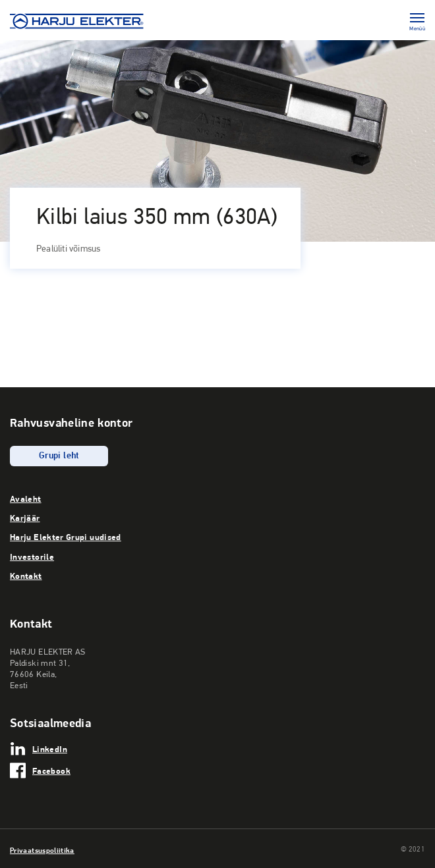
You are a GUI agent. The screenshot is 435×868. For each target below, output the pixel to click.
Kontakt (26, 576)
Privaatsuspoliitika (42, 850)
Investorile (32, 556)
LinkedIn (50, 749)
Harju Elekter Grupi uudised (66, 537)
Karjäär (25, 518)
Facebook (51, 771)
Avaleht (26, 499)
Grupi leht (59, 456)
